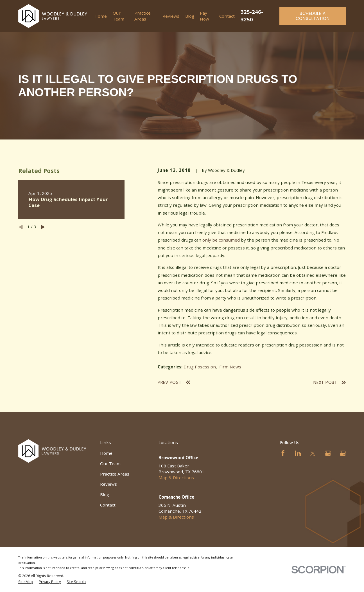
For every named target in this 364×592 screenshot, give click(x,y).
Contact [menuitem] (227, 16)
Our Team (110, 463)
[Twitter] (313, 453)
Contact (108, 505)
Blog (105, 494)
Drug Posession (200, 367)
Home (106, 453)
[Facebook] (283, 453)
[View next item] (43, 227)
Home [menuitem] (101, 16)
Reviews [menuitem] (171, 16)
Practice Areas (115, 474)
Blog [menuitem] (190, 16)
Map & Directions (176, 478)
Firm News (230, 367)
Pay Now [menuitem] (204, 16)
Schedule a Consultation (313, 16)
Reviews (108, 484)
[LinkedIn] (298, 453)
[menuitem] (26, 582)
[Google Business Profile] (328, 453)
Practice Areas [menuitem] (143, 16)
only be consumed (221, 240)
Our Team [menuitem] (118, 16)
